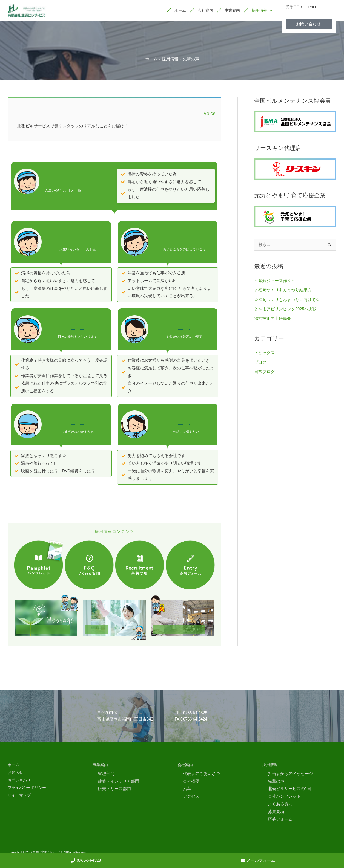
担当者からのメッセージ (290, 774)
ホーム (14, 766)
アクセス (191, 797)
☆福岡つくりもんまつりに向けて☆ (287, 300)
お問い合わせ (20, 781)
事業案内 (101, 766)
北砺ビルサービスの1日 (289, 789)
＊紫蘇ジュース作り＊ (275, 281)
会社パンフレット (284, 797)
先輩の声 (276, 782)
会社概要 (191, 782)
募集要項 (276, 812)
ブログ (260, 361)
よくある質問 (280, 805)
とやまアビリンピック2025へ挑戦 (285, 309)
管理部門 (106, 774)
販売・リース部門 (114, 789)
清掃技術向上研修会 (273, 318)
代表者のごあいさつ (201, 774)
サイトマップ (20, 796)
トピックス (264, 352)
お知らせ (16, 773)
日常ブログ (264, 371)
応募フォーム (280, 820)
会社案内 (186, 766)
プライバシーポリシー (28, 788)
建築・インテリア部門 (119, 782)
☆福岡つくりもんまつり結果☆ (283, 291)
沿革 (187, 789)
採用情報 (271, 766)
